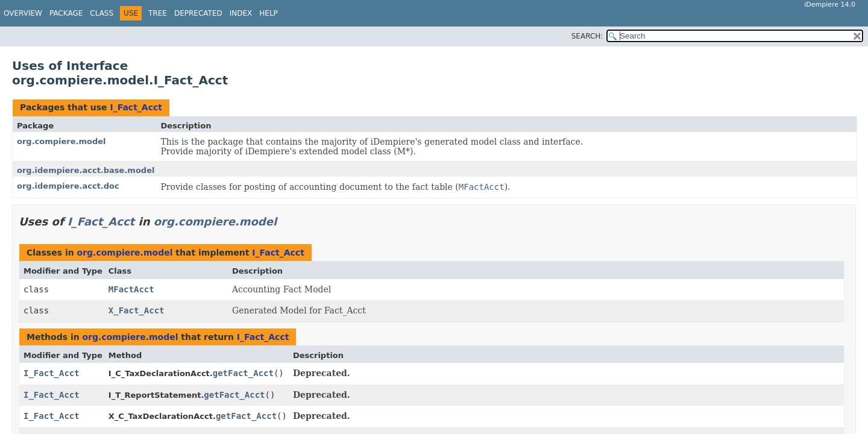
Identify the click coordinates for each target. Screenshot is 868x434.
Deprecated (198, 13)
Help (269, 13)
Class (102, 13)
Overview (23, 13)
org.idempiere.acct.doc (68, 186)
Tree (158, 13)
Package (66, 13)
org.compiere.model (61, 141)
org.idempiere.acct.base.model (86, 170)
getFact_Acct (243, 373)
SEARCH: (587, 36)
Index (241, 13)
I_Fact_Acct (136, 107)
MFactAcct (131, 289)
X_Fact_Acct (137, 310)
